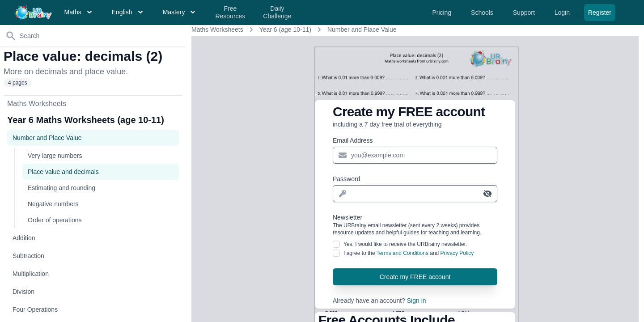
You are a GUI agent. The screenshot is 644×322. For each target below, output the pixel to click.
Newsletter (415, 225)
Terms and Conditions (402, 253)
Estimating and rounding (61, 188)
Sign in (417, 301)
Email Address (353, 140)
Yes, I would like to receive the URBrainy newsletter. (405, 244)
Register (600, 13)
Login (563, 13)
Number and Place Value (362, 30)
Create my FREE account (415, 277)
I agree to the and (409, 253)
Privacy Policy (457, 253)
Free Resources (230, 13)
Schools (483, 13)
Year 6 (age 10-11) (285, 30)
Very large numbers (55, 156)
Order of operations (55, 220)
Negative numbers (53, 204)
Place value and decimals (63, 172)
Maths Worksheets (217, 30)
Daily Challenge (277, 13)
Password (346, 179)
